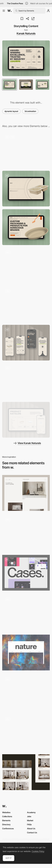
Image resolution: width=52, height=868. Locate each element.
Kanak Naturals (26, 33)
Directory (6, 824)
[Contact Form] (26, 381)
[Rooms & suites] (26, 772)
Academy (31, 812)
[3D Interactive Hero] (26, 150)
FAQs (29, 824)
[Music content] (26, 533)
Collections (7, 816)
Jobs (29, 816)
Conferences (8, 828)
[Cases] (26, 573)
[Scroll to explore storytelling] (26, 266)
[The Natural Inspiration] (26, 652)
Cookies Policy (38, 851)
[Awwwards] (10, 11)
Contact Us (32, 833)
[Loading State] (26, 189)
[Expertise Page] (26, 732)
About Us (31, 828)
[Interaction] (26, 304)
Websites (6, 812)
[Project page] (26, 493)
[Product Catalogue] (26, 420)
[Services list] (26, 613)
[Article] (26, 692)
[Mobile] (26, 343)
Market (30, 820)
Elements (6, 820)
